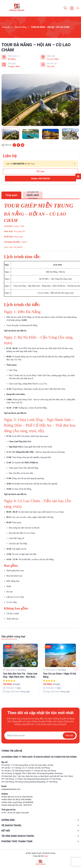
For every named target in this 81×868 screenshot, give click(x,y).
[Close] (75, 164)
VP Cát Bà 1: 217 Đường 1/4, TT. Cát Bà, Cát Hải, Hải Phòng (26, 768)
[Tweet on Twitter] (23, 145)
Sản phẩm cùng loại (13, 636)
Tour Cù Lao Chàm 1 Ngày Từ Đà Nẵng (60, 675)
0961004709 (18, 164)
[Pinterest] (18, 145)
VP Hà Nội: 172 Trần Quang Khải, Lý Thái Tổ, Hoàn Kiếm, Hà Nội (27, 765)
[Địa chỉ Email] (40, 736)
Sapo (46, 856)
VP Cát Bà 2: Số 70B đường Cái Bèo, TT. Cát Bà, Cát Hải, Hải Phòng (29, 771)
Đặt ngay (41, 171)
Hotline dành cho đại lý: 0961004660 (16, 799)
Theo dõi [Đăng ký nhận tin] (69, 736)
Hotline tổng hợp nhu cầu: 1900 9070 (17, 805)
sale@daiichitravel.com (11, 789)
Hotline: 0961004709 (40, 179)
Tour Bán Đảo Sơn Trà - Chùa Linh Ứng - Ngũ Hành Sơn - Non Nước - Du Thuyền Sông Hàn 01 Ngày (20, 675)
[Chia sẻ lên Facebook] (14, 145)
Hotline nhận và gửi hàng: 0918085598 (17, 802)
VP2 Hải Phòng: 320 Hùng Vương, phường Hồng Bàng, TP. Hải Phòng (29, 782)
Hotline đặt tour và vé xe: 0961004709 (17, 797)
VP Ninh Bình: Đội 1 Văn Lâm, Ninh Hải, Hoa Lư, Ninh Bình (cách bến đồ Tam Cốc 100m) (37, 776)
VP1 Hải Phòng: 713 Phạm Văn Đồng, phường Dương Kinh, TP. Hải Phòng (31, 779)
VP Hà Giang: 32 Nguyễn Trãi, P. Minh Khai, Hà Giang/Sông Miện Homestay (32, 773)
